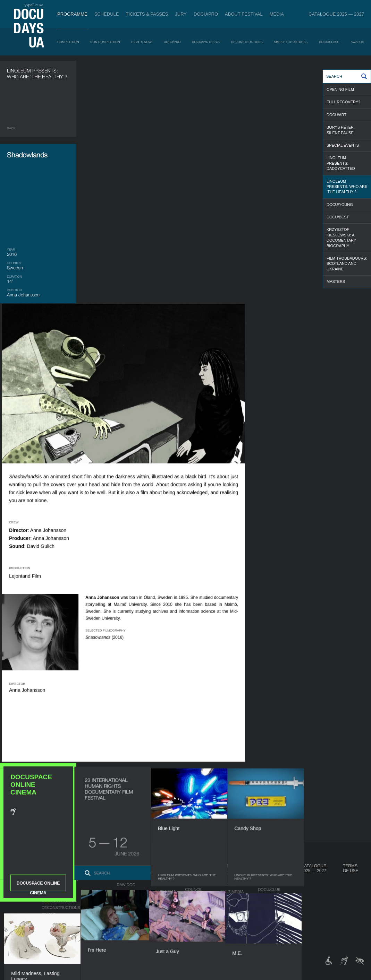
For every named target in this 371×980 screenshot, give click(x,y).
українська (34, 5)
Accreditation (236, 885)
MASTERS (336, 281)
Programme (72, 14)
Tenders (194, 917)
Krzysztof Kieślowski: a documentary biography (341, 237)
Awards (357, 42)
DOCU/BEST (338, 217)
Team (190, 896)
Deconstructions (247, 42)
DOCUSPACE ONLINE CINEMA (38, 433)
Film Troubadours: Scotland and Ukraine (347, 264)
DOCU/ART (336, 115)
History (193, 924)
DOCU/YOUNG (340, 205)
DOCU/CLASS (329, 42)
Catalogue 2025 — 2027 (336, 14)
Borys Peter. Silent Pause (341, 130)
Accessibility (199, 910)
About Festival (244, 14)
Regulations (199, 878)
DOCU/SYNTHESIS (206, 42)
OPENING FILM (340, 89)
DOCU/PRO (206, 14)
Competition (68, 42)
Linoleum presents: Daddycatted (341, 163)
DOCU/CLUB (269, 890)
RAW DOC (126, 885)
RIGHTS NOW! (142, 42)
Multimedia (232, 892)
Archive (193, 931)
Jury (181, 14)
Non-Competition (105, 42)
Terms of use (351, 868)
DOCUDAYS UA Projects (273, 868)
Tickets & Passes (147, 14)
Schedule (107, 14)
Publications (21, 873)
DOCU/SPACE (270, 896)
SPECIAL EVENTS (343, 145)
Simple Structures (291, 42)
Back (11, 128)
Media (277, 14)
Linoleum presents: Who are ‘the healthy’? (347, 187)
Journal (17, 866)
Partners (195, 903)
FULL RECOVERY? (343, 102)
